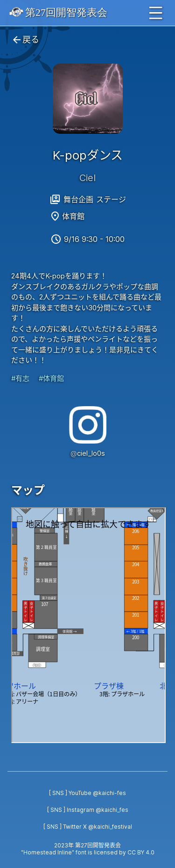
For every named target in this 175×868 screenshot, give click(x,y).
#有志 (20, 378)
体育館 (73, 216)
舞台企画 (78, 199)
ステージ (111, 199)
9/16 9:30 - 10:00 (94, 239)
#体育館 (51, 378)
